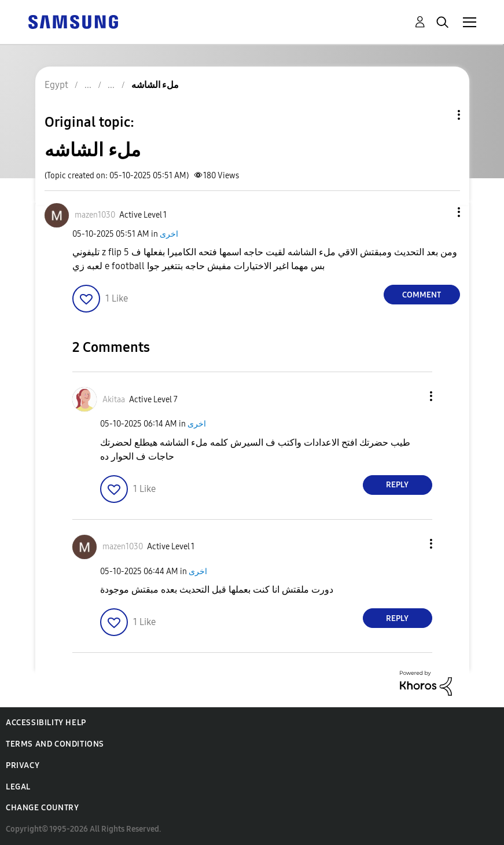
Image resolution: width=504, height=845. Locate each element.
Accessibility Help (46, 723)
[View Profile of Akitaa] (114, 400)
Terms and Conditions (55, 744)
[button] (439, 212)
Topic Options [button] (439, 115)
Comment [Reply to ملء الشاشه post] (422, 295)
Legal (18, 787)
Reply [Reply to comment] (397, 485)
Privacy (23, 765)
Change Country (42, 808)
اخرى (169, 234)
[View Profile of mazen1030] (95, 215)
